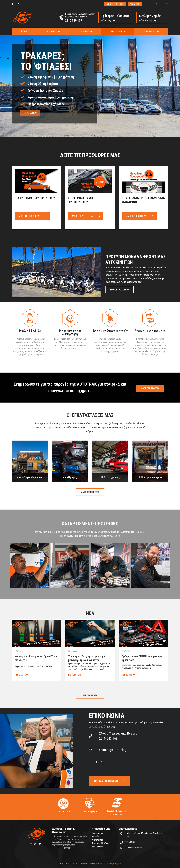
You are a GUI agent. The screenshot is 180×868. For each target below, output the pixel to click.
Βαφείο (95, 837)
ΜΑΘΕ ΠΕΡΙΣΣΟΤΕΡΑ (120, 290)
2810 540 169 (74, 20)
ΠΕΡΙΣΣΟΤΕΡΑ (30, 113)
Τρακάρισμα (97, 833)
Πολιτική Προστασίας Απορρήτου (109, 864)
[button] (53, 31)
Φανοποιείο (98, 840)
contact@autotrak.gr (113, 750)
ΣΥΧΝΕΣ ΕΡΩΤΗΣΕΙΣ (115, 4)
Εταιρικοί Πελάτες (101, 843)
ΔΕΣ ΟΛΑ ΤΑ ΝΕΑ (90, 696)
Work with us (98, 847)
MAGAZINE (135, 4)
